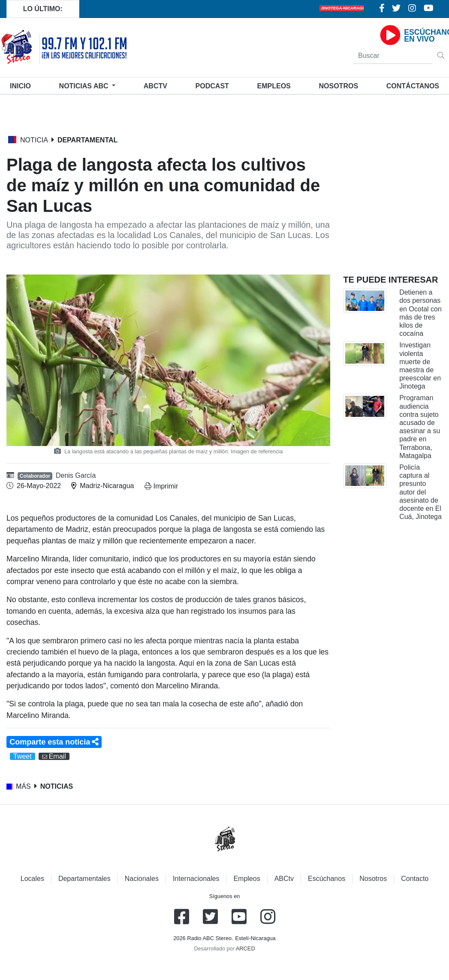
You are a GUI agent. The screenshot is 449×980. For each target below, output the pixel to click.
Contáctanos (413, 86)
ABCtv (155, 86)
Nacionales (142, 879)
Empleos (247, 879)
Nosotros (338, 86)
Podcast (212, 86)
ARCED (246, 948)
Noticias (85, 86)
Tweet (23, 756)
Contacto (415, 879)
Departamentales (84, 879)
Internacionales (196, 879)
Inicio (22, 85)
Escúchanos (327, 879)
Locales (32, 879)
